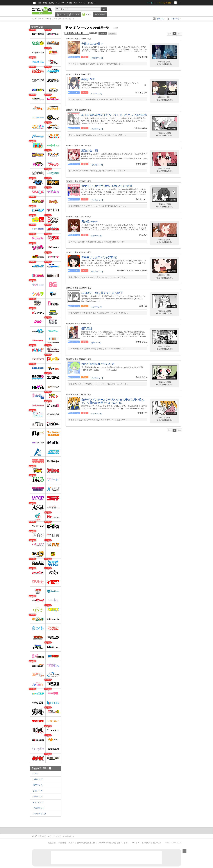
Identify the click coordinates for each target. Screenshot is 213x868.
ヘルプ (71, 843)
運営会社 (52, 843)
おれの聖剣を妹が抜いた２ (98, 364)
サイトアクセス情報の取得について (147, 843)
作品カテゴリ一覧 (41, 768)
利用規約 (62, 843)
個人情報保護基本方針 (86, 843)
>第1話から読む (165, 62)
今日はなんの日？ (92, 44)
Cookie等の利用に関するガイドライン (114, 843)
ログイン (150, 3)
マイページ (175, 19)
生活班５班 (88, 79)
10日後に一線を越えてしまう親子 (102, 293)
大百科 (69, 3)
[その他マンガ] (97, 58)
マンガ (88, 14)
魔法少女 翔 (89, 151)
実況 (75, 3)
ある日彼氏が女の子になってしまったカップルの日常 (114, 115)
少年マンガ (38, 779)
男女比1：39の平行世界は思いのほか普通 (107, 186)
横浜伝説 (87, 329)
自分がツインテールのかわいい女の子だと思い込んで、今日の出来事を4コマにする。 (113, 401)
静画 (45, 3)
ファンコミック (40, 814)
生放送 (51, 3)
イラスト (75, 14)
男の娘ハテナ (89, 222)
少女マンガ (38, 791)
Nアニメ (82, 3)
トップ (62, 14)
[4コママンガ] (96, 93)
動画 (40, 3)
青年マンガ (38, 785)
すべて (36, 773)
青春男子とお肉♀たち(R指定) (99, 257)
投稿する (160, 19)
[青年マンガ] (96, 343)
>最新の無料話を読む (164, 64)
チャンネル (60, 3)
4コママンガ (38, 802)
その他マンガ (39, 808)
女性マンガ (38, 796)
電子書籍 (101, 14)
